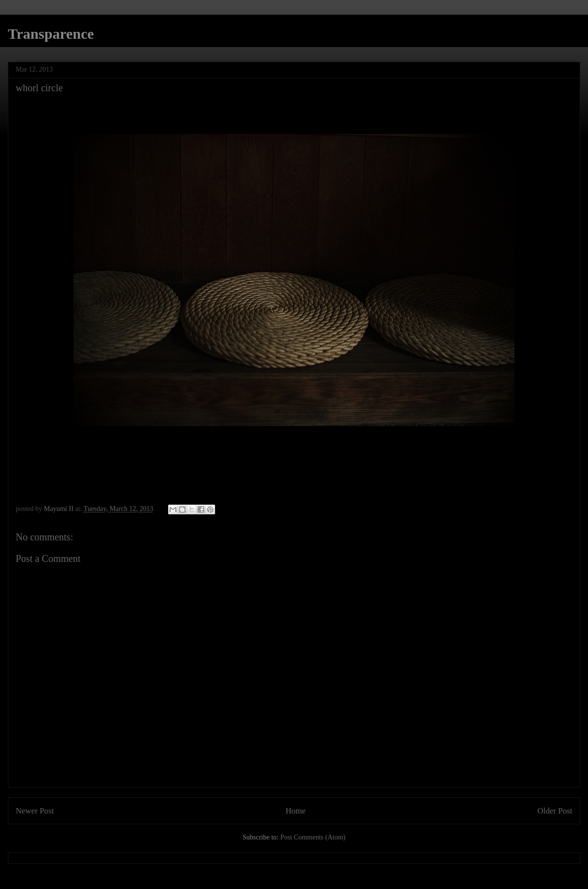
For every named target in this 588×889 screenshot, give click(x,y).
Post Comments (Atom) (313, 837)
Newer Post (35, 811)
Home (296, 811)
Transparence (51, 34)
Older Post (555, 811)
